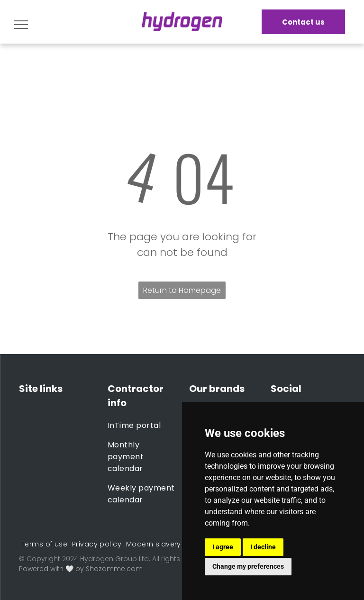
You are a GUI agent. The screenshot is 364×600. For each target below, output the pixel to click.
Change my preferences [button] (248, 566)
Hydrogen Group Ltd (114, 559)
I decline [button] (263, 547)
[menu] (21, 25)
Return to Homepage (182, 290)
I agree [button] (223, 547)
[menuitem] (142, 425)
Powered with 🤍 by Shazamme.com (81, 569)
